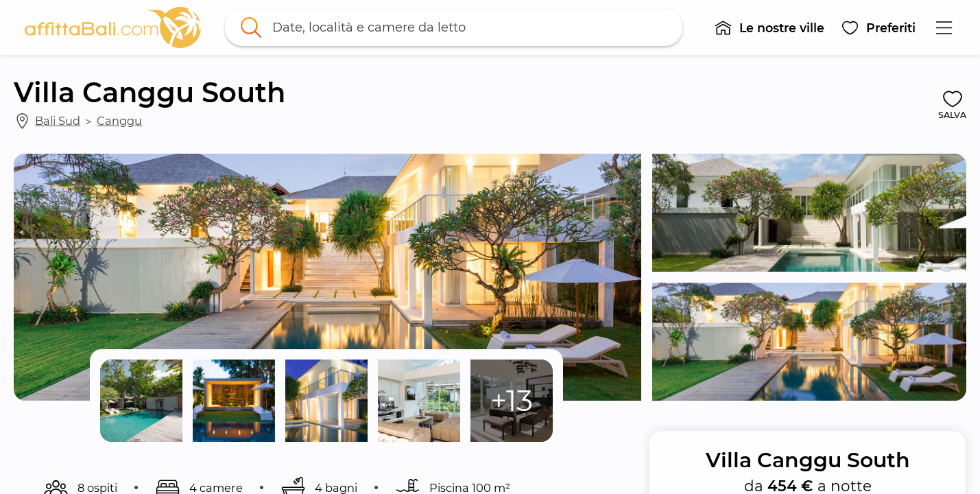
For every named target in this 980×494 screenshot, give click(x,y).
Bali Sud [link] (58, 121)
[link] (113, 27)
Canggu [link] (119, 121)
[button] (770, 27)
